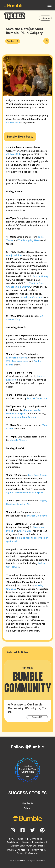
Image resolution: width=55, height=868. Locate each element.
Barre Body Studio (37, 475)
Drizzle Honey (41, 276)
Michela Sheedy (18, 440)
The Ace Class (37, 283)
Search (45, 18)
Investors (40, 842)
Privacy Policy (38, 850)
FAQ (12, 839)
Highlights (27, 803)
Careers (26, 842)
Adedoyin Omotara (32, 297)
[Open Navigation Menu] (49, 5)
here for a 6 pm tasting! (24, 417)
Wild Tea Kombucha (17, 361)
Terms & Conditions (16, 850)
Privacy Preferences (27, 853)
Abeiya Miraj (25, 531)
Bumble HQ (13, 41)
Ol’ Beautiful (13, 123)
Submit (28, 808)
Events (22, 839)
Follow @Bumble (27, 747)
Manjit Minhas (14, 255)
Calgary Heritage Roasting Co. (27, 502)
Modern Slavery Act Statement (27, 846)
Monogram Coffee (17, 358)
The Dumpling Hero (29, 240)
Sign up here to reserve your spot (23, 412)
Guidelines (12, 842)
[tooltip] (46, 41)
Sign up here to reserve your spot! (24, 492)
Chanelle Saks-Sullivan (18, 287)
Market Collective (37, 398)
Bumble (22, 861)
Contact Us (36, 839)
